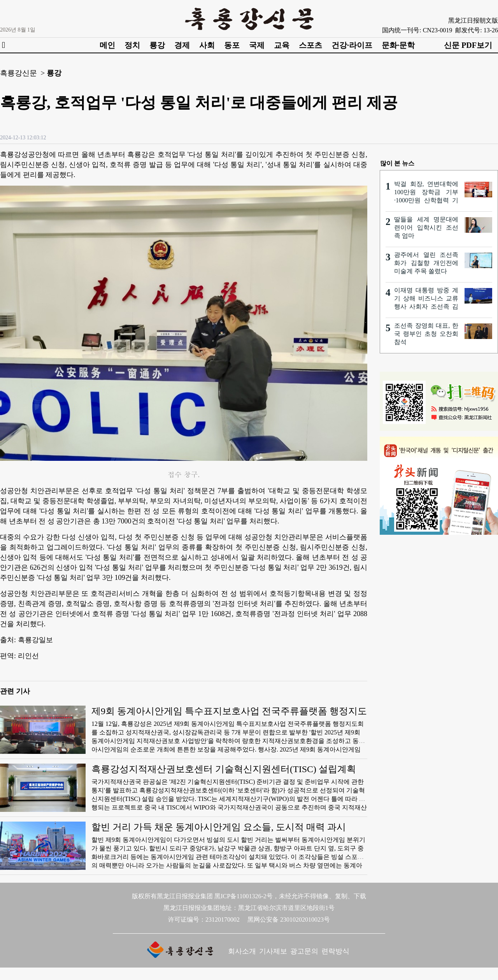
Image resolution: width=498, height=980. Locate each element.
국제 (257, 45)
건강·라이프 (352, 45)
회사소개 (242, 951)
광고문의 (304, 951)
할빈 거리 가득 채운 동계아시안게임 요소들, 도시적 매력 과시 (219, 827)
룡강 (157, 45)
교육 (282, 45)
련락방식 (335, 951)
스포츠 (310, 45)
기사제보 (273, 951)
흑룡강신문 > (22, 73)
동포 (232, 45)
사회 (207, 45)
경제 (182, 45)
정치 (132, 45)
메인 (107, 45)
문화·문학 (398, 45)
